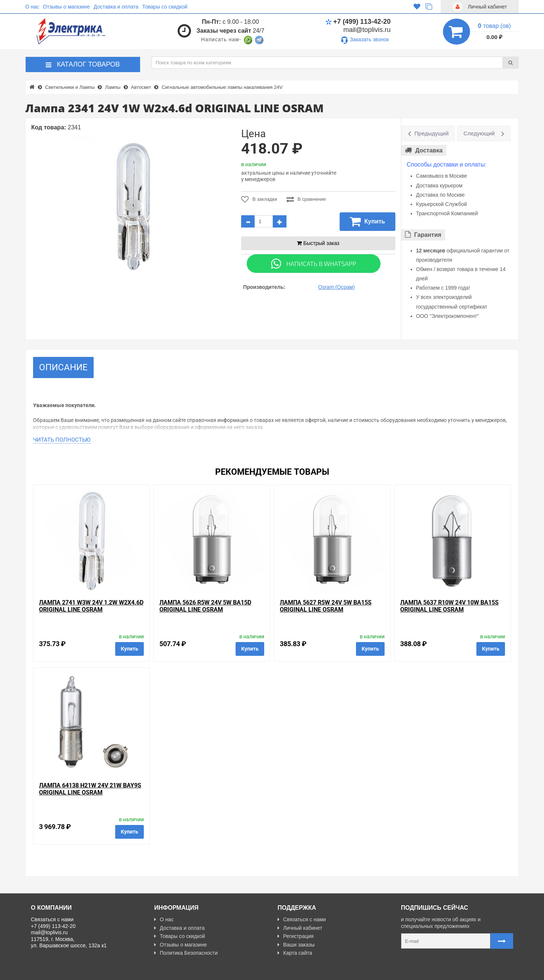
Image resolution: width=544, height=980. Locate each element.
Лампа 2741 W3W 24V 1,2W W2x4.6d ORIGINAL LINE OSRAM (91, 606)
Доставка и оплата (116, 7)
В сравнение (306, 199)
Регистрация (296, 936)
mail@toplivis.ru (367, 30)
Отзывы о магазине (66, 7)
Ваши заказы (296, 945)
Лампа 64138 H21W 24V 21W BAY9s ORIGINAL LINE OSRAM (90, 789)
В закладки (259, 199)
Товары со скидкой (165, 7)
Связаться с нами (302, 919)
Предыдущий (431, 133)
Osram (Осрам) (336, 287)
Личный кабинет (300, 928)
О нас (32, 7)
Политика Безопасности (186, 953)
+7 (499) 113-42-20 (358, 22)
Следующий (479, 133)
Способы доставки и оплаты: (447, 165)
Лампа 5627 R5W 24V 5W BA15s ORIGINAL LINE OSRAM (326, 606)
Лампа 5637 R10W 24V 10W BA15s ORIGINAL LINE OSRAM (449, 606)
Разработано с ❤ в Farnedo (100, 971)
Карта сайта (295, 953)
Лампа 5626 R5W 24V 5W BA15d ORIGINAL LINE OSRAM (205, 606)
